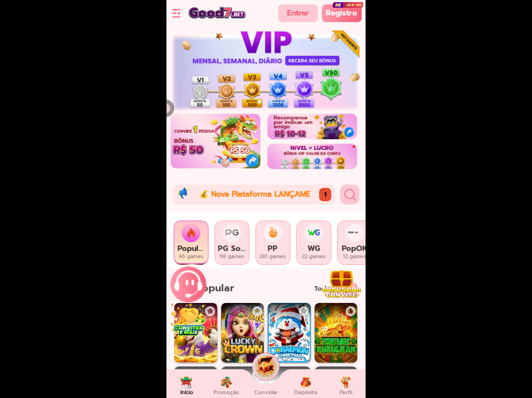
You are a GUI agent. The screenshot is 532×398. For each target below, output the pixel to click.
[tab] (191, 243)
